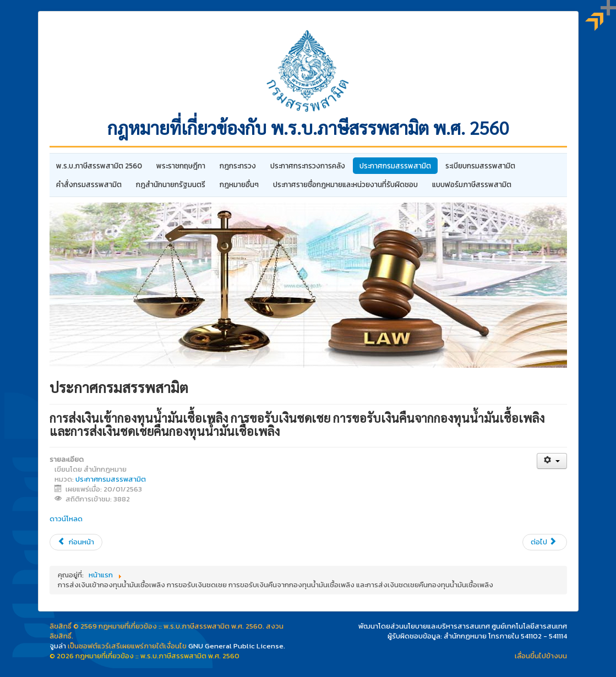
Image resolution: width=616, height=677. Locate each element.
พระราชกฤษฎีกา (181, 166)
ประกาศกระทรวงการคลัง (308, 166)
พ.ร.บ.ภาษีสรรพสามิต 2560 (99, 166)
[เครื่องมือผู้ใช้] (552, 461)
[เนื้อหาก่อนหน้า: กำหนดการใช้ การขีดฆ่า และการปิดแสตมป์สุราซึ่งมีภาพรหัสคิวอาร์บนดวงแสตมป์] (76, 542)
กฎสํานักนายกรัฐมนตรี (171, 184)
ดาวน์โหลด (66, 519)
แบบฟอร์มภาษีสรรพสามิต (472, 184)
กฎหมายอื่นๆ (239, 184)
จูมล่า (58, 646)
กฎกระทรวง (238, 166)
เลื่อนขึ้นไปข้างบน (541, 656)
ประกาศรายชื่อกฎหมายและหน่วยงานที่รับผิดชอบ (345, 184)
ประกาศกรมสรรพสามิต (395, 166)
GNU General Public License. (237, 646)
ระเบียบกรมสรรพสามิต (480, 166)
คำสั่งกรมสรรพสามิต (89, 184)
